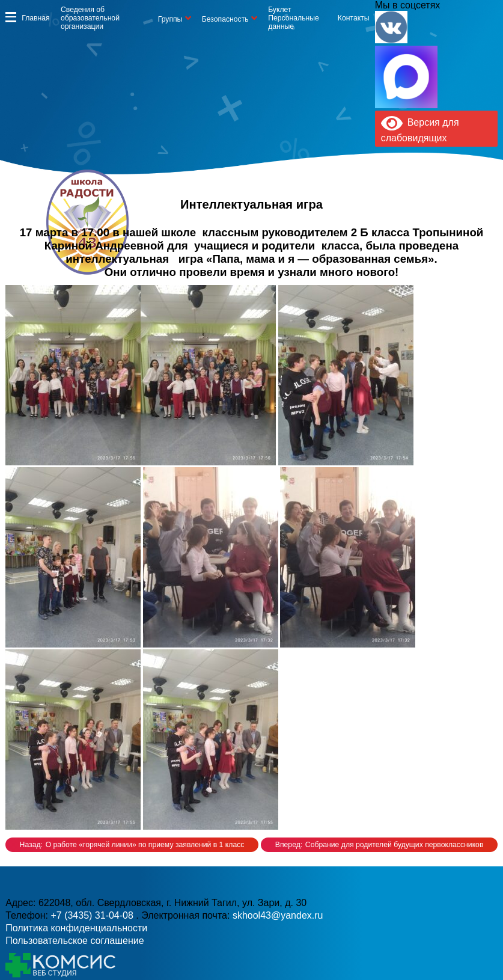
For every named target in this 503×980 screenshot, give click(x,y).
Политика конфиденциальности (76, 928)
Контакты (354, 18)
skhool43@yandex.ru (278, 915)
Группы (170, 19)
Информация (11, 17)
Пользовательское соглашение (75, 941)
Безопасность (225, 19)
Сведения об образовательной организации (90, 18)
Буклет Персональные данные (294, 18)
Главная (35, 18)
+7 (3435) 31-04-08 (93, 915)
